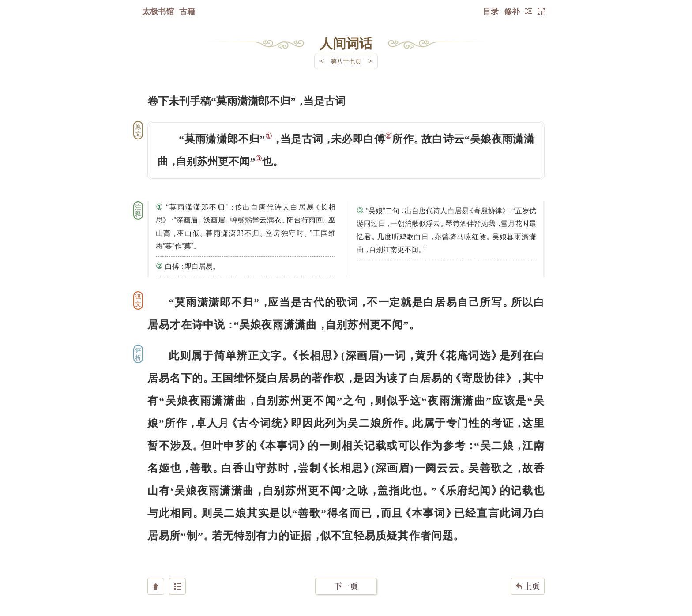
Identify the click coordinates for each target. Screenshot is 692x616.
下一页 (346, 563)
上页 (528, 563)
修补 (512, 11)
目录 (491, 11)
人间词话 (346, 43)
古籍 (187, 11)
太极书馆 (158, 11)
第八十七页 (346, 61)
